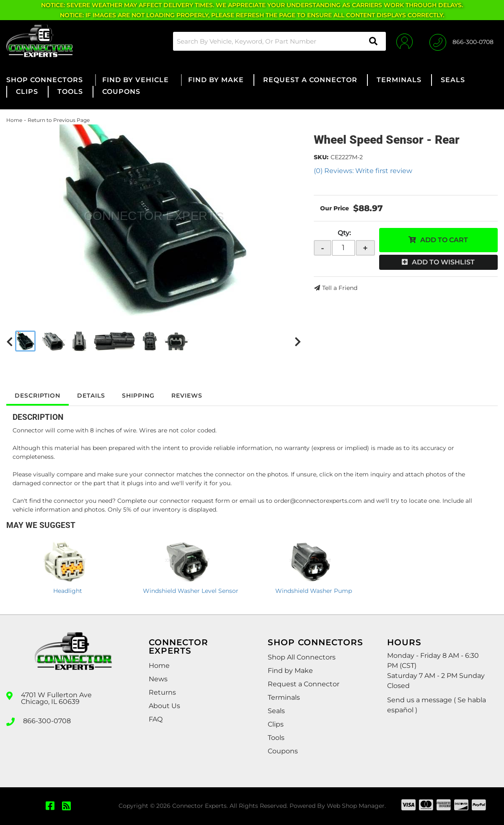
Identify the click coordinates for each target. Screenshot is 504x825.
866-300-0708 (47, 721)
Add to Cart (444, 240)
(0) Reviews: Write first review (363, 171)
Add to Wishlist (443, 262)
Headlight (68, 591)
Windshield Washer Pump (314, 591)
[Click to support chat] (461, 41)
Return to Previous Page (59, 120)
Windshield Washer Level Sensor (191, 591)
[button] (279, 41)
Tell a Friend (340, 288)
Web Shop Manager (356, 806)
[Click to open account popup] (404, 41)
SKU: (321, 157)
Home (14, 120)
